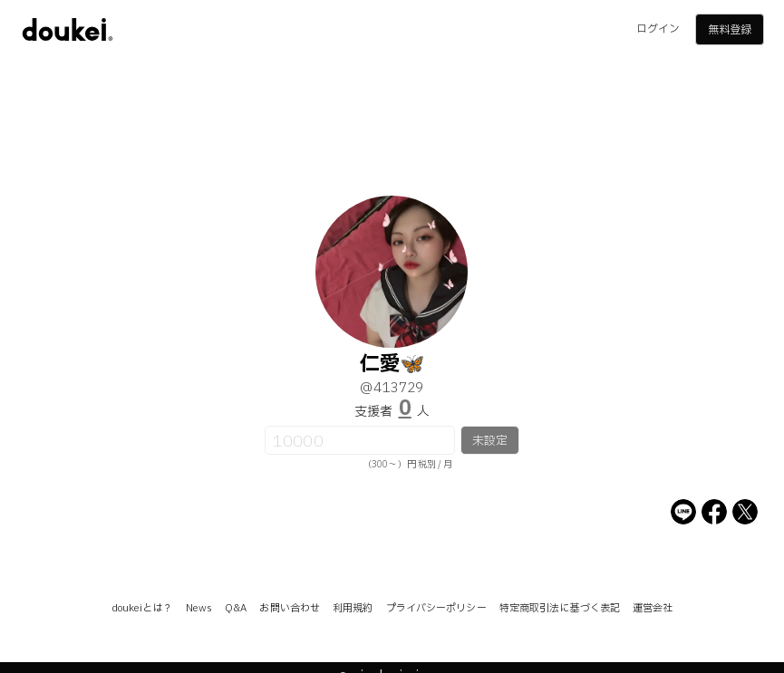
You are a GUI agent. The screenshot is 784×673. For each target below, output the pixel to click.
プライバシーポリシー (436, 608)
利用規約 (353, 608)
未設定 (490, 441)
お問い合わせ (290, 608)
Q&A (236, 608)
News (199, 608)
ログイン (658, 29)
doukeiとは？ (142, 608)
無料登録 (730, 30)
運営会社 (653, 608)
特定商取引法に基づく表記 (560, 608)
